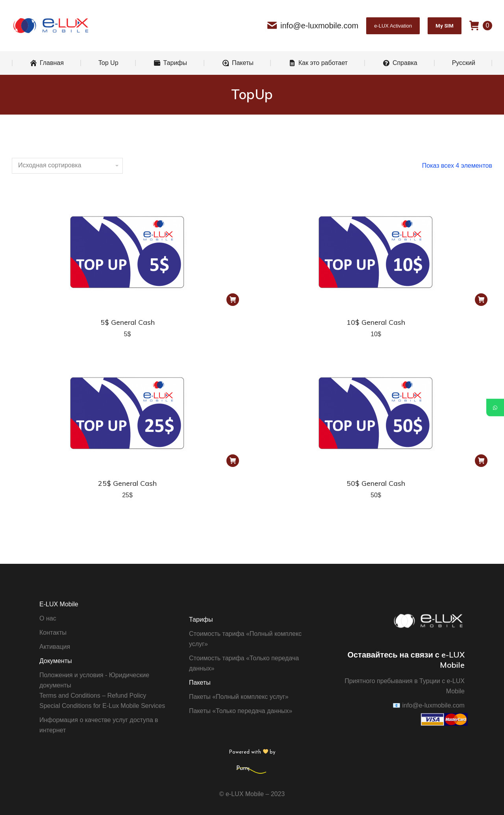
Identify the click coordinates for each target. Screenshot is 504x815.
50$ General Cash (376, 483)
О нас (48, 618)
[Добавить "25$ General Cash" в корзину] (233, 461)
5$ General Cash (128, 322)
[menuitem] (47, 63)
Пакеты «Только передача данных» (241, 711)
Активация (55, 647)
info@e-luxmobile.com (313, 26)
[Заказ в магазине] (67, 166)
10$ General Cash (376, 322)
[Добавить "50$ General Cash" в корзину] (481, 461)
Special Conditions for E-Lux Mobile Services (102, 706)
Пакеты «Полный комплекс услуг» (239, 697)
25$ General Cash (127, 483)
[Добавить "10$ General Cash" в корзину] (481, 300)
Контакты (53, 633)
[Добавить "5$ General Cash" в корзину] (233, 300)
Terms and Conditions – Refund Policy (93, 696)
